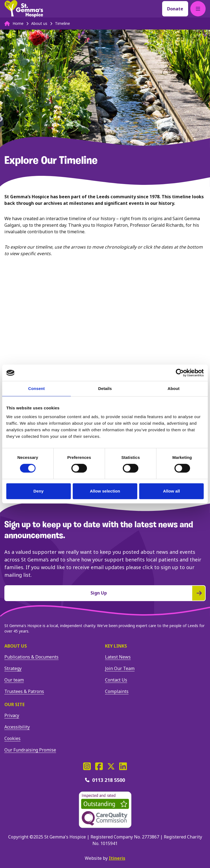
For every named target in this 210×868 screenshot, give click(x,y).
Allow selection (105, 491)
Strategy (13, 668)
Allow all (171, 491)
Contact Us (116, 680)
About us (16, 646)
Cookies (12, 738)
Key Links (116, 646)
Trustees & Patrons (24, 691)
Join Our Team (120, 668)
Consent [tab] (37, 388)
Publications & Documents (31, 657)
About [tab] (174, 388)
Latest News (118, 657)
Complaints (117, 691)
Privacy (12, 715)
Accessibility (17, 727)
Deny (38, 491)
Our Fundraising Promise (30, 750)
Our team (14, 680)
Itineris (117, 858)
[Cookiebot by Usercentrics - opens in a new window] (180, 373)
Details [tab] (105, 388)
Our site (14, 704)
